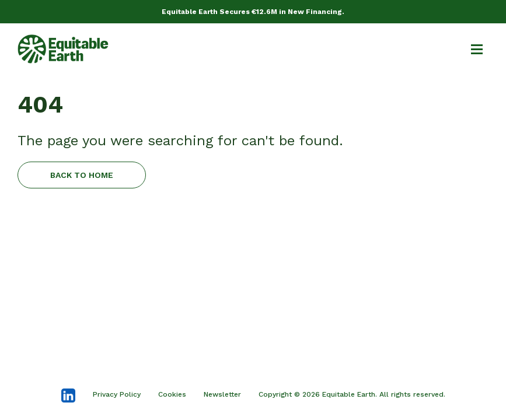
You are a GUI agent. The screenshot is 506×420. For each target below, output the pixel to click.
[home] (63, 49)
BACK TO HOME (82, 175)
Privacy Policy (117, 394)
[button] (472, 49)
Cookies (172, 394)
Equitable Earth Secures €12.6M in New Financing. (253, 12)
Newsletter (222, 394)
